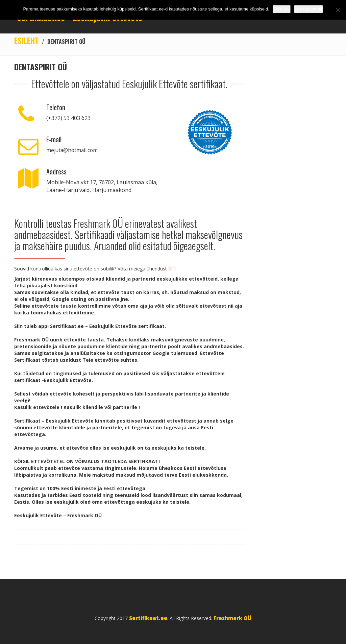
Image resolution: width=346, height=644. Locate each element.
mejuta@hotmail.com (73, 150)
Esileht (27, 41)
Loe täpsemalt (308, 9)
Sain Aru (282, 9)
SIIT (172, 269)
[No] (338, 10)
